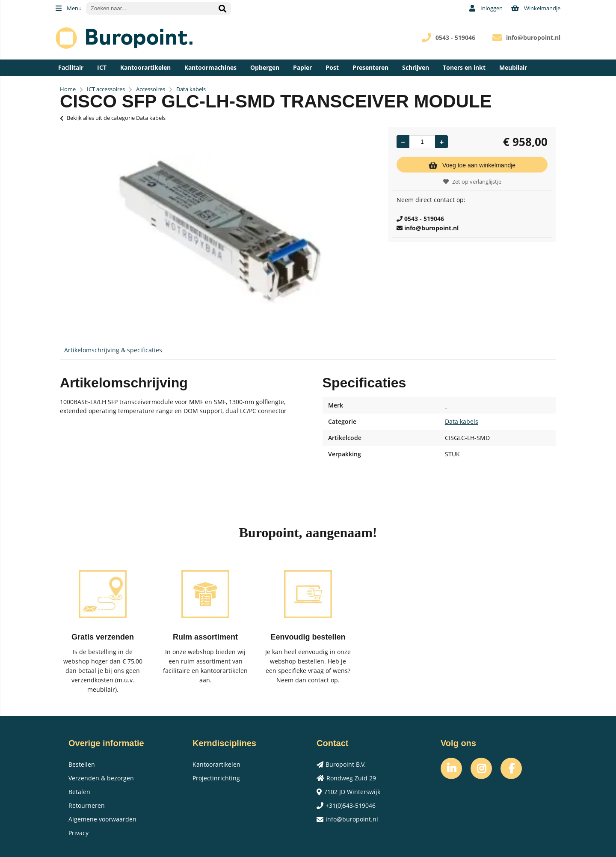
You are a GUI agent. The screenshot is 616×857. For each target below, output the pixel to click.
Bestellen (82, 764)
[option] (220, 229)
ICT (102, 67)
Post (332, 67)
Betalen (79, 792)
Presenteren (370, 67)
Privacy (78, 833)
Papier (302, 67)
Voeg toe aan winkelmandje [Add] (472, 165)
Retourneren (87, 805)
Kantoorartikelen (145, 67)
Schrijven (416, 67)
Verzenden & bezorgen (101, 778)
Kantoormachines (210, 67)
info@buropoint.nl (533, 37)
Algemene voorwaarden (102, 819)
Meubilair (513, 67)
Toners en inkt (464, 67)
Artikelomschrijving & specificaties (113, 350)
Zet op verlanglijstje (472, 182)
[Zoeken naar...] (222, 8)
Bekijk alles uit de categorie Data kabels (113, 118)
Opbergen (265, 67)
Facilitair (71, 67)
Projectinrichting (216, 778)
